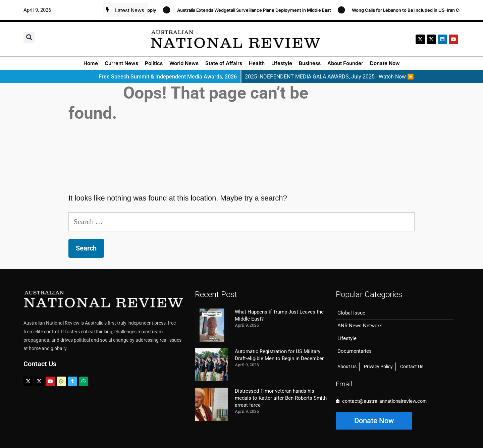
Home (91, 63)
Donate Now (385, 63)
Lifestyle (282, 63)
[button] (29, 37)
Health (257, 63)
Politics (154, 63)
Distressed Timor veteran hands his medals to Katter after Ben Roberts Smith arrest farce (281, 398)
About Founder (345, 63)
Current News (121, 63)
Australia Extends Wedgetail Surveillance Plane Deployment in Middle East (258, 10)
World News (184, 63)
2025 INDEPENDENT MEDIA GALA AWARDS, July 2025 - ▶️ (329, 77)
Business (310, 63)
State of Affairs (224, 63)
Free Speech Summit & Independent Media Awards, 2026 (168, 77)
